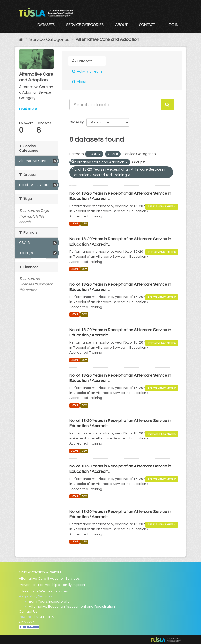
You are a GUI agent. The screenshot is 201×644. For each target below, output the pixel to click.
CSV (84, 224)
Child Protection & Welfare (40, 572)
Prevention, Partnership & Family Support (52, 585)
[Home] (21, 40)
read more (28, 109)
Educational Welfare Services (43, 591)
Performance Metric (162, 206)
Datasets (46, 25)
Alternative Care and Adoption (107, 40)
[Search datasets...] (115, 105)
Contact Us (28, 612)
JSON (74, 224)
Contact (147, 25)
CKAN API (27, 622)
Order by (76, 122)
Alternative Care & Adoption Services (49, 579)
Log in (172, 25)
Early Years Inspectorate (49, 602)
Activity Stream (87, 71)
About (121, 25)
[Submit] (168, 105)
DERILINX (46, 617)
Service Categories (85, 25)
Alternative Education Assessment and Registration (72, 607)
